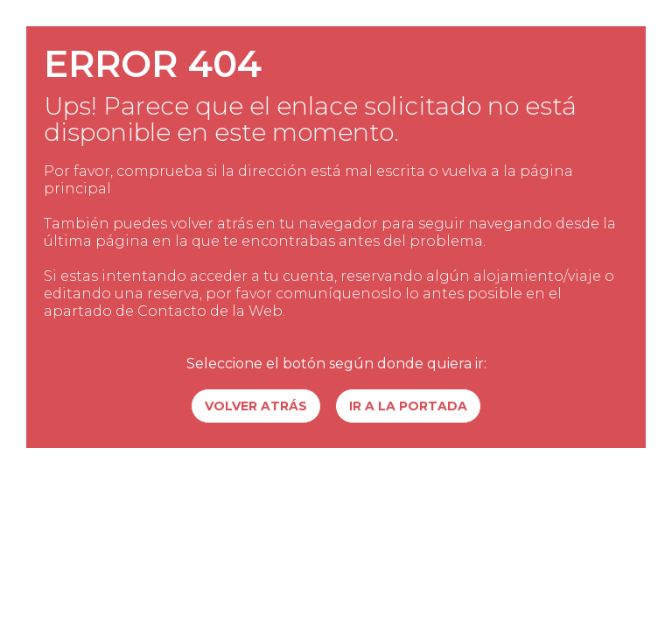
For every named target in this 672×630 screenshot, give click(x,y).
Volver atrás (256, 406)
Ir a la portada (408, 406)
